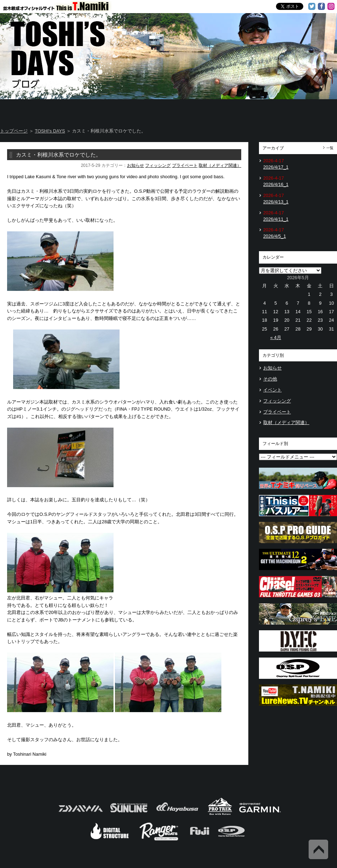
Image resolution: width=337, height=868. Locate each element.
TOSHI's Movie (253, 110)
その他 (270, 379)
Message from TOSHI (197, 110)
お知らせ (136, 165)
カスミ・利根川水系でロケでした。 (59, 155)
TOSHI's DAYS (141, 110)
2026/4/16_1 (276, 184)
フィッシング (158, 165)
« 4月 (276, 337)
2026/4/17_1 (276, 167)
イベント (272, 390)
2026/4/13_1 (276, 202)
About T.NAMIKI (84, 110)
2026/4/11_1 (276, 219)
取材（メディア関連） (220, 165)
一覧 (330, 148)
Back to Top (318, 849)
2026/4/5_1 (275, 236)
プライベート (185, 165)
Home (28, 110)
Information (309, 110)
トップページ (14, 131)
